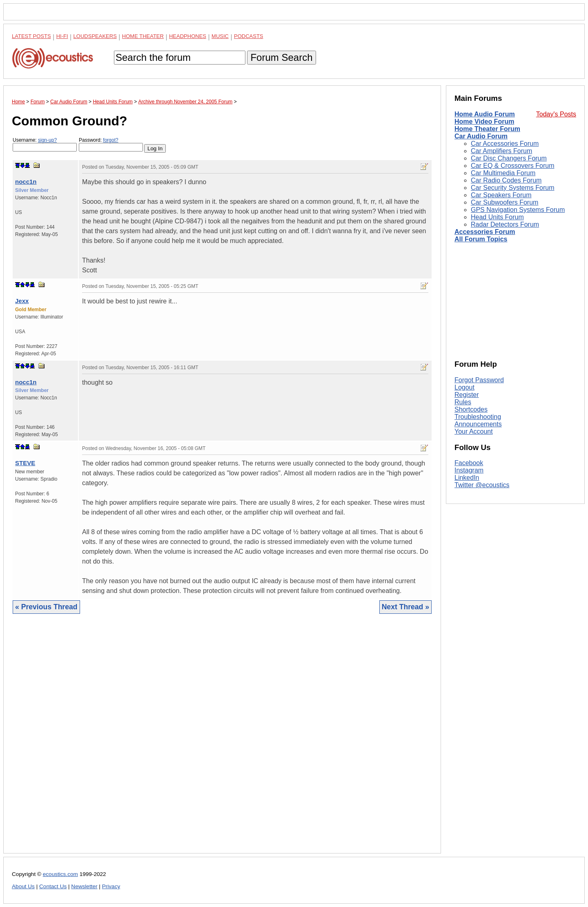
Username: (45, 144)
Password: (111, 144)
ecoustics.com (60, 874)
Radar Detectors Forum (505, 224)
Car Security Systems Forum (512, 188)
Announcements (478, 424)
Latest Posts (31, 36)
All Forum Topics (481, 239)
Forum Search (281, 57)
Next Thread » (405, 607)
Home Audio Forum (485, 114)
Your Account (474, 431)
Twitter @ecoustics (482, 485)
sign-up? (47, 140)
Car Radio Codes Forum (506, 180)
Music (220, 36)
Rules (463, 402)
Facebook (469, 463)
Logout (464, 387)
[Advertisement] (222, 740)
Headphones (188, 36)
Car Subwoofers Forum (504, 202)
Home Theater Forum (487, 129)
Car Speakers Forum (501, 195)
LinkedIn (467, 478)
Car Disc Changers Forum (509, 158)
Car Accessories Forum (505, 144)
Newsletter (84, 886)
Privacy (111, 886)
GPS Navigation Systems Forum (518, 210)
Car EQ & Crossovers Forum (512, 166)
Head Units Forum (497, 217)
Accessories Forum (485, 232)
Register (467, 395)
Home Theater (143, 36)
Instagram (469, 470)
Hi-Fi (62, 36)
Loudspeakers (95, 36)
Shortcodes (471, 409)
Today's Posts (556, 114)
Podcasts (249, 36)
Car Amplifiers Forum (501, 151)
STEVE (25, 463)
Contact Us (53, 886)
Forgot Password (479, 380)
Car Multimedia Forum (503, 173)
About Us (23, 886)
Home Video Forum (484, 121)
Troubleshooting (478, 417)
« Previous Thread (46, 607)
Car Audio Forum (481, 136)
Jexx (22, 301)
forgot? (110, 140)
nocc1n (26, 182)
